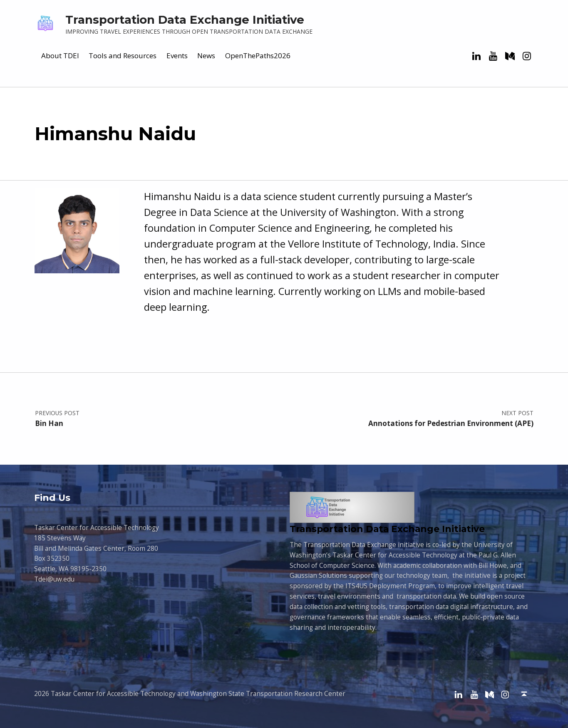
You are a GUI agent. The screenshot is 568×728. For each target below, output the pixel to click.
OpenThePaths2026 (258, 56)
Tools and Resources (123, 56)
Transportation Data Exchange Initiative (185, 20)
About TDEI (60, 56)
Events (177, 56)
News (206, 56)
